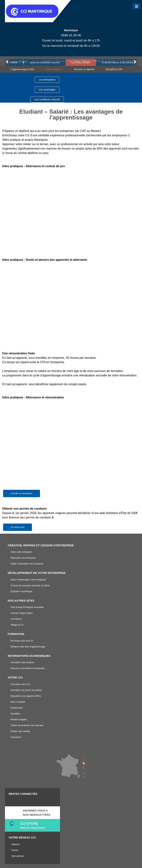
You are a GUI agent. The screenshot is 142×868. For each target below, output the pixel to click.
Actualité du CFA (114, 69)
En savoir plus (18, 527)
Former (14, 63)
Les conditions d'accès (47, 99)
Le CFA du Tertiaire (81, 63)
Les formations (47, 80)
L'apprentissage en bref (22, 69)
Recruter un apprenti (84, 69)
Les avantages (47, 90)
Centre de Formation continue (44, 63)
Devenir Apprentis (54, 69)
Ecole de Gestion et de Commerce (119, 63)
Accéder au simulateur (22, 493)
